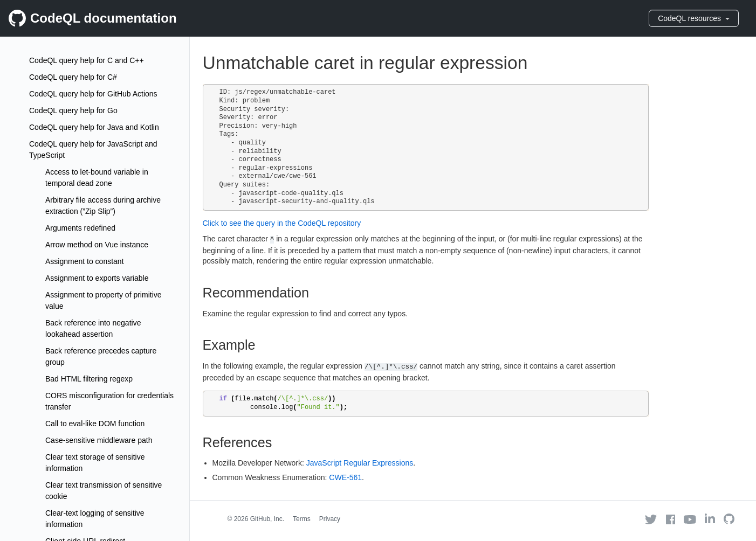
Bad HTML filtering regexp (89, 379)
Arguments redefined (80, 228)
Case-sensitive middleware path (99, 440)
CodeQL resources (694, 18)
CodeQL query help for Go (73, 110)
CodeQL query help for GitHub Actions (93, 94)
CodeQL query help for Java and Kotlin (94, 127)
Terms (302, 519)
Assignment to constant (85, 261)
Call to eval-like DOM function (95, 424)
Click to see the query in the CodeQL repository (282, 223)
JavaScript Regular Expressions (360, 463)
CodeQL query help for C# (73, 77)
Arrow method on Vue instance (97, 245)
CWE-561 (345, 477)
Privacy (330, 519)
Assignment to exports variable (97, 278)
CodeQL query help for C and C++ (87, 60)
